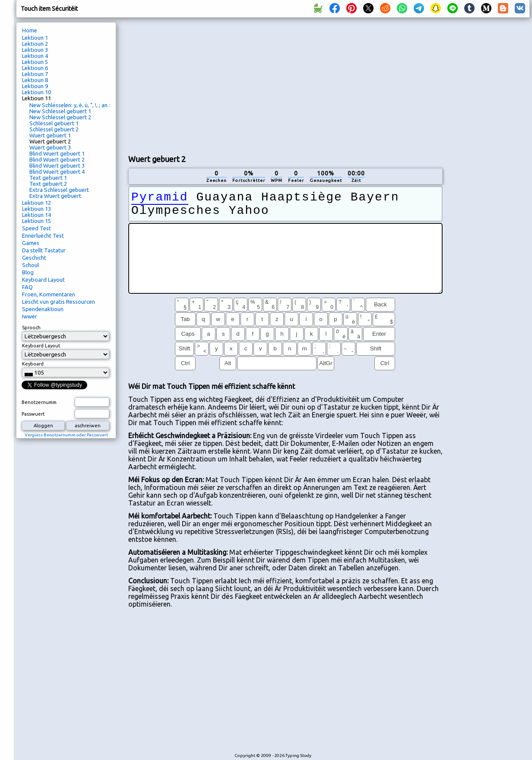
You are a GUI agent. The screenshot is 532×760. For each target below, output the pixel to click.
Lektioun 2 (35, 44)
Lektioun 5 (35, 62)
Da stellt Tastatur (44, 250)
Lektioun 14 (36, 215)
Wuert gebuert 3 (50, 147)
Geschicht (34, 258)
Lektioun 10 (36, 92)
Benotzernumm (39, 402)
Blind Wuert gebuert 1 (57, 153)
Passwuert (33, 414)
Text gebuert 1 (48, 178)
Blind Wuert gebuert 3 (57, 165)
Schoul (30, 265)
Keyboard (33, 364)
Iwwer (30, 316)
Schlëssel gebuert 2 (54, 129)
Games (31, 243)
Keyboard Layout (43, 280)
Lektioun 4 (35, 56)
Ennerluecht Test (43, 235)
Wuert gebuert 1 (50, 135)
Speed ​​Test (36, 228)
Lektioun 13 (36, 209)
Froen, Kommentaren (49, 294)
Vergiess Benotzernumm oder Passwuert (66, 435)
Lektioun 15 (36, 221)
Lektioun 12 (36, 203)
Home (30, 30)
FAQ (27, 287)
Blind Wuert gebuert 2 (57, 159)
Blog (28, 272)
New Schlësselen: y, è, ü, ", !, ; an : (70, 105)
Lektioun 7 (35, 74)
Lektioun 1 (35, 38)
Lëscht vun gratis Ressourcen (59, 302)
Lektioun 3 (35, 50)
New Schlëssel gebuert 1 (60, 111)
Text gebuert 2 (48, 184)
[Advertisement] (274, 85)
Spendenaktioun (43, 309)
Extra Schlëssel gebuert (59, 190)
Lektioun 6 (35, 68)
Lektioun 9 (35, 86)
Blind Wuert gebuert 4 (57, 172)
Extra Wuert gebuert (55, 196)
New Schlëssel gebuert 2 (60, 117)
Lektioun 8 (35, 80)
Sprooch (31, 328)
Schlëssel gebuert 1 (54, 123)
